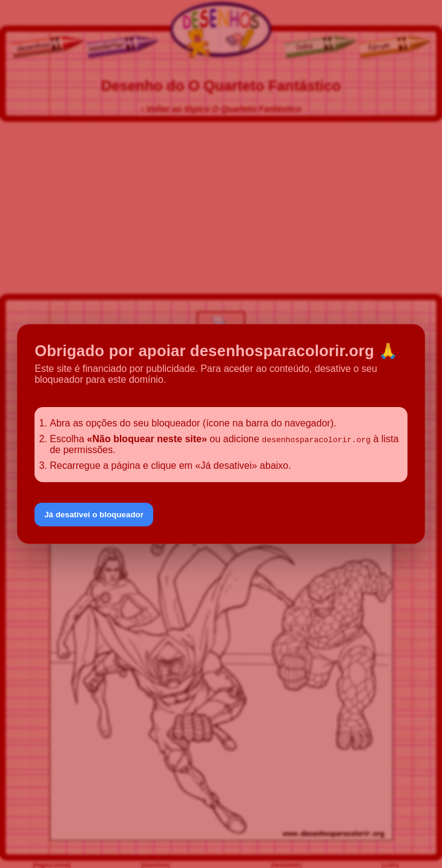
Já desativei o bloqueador (94, 515)
